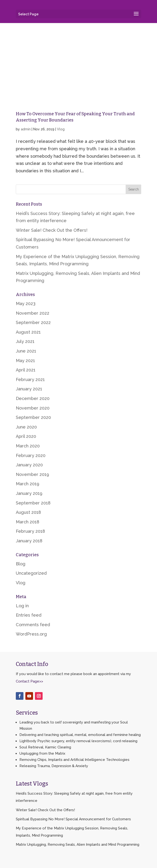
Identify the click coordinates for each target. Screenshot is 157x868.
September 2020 (33, 417)
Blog (21, 564)
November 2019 (32, 474)
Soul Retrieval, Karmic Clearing (45, 747)
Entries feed (29, 615)
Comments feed (33, 625)
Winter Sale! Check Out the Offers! (52, 230)
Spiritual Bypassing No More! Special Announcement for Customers (73, 819)
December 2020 (33, 398)
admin (26, 129)
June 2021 (26, 351)
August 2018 (28, 512)
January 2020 (29, 465)
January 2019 (29, 493)
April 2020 (26, 436)
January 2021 (29, 389)
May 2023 (26, 304)
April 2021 (26, 370)
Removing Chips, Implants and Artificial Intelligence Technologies (74, 760)
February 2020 (31, 455)
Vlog (61, 129)
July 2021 (25, 341)
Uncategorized (31, 573)
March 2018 (28, 522)
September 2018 (33, 503)
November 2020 (33, 408)
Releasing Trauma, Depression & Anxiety (54, 766)
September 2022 (33, 322)
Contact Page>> (29, 681)
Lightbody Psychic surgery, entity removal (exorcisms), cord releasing (78, 741)
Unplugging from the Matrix (42, 753)
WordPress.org (31, 634)
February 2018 (30, 531)
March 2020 (28, 446)
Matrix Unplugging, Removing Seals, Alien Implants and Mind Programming (78, 845)
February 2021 (30, 379)
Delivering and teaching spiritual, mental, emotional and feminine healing (80, 735)
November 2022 (33, 313)
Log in (22, 606)
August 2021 (28, 332)
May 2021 (25, 361)
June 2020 (26, 427)
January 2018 (29, 541)
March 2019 (28, 484)
